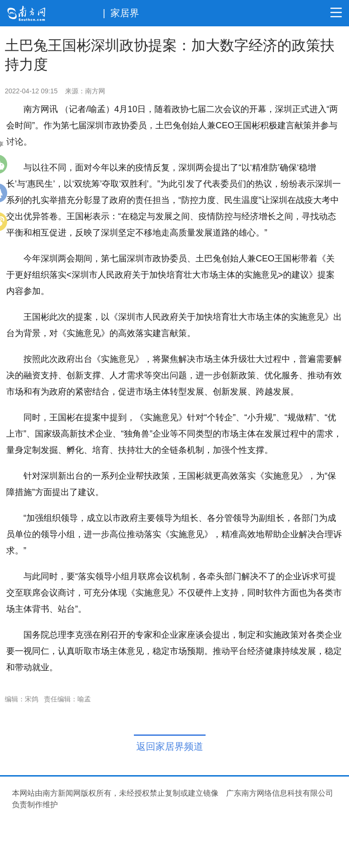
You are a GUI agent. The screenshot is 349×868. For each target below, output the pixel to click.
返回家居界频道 (170, 746)
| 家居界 (121, 13)
